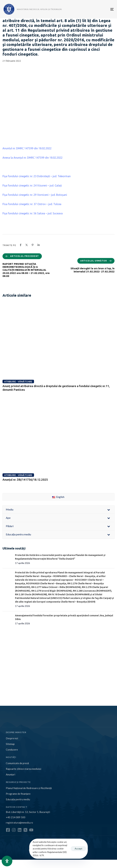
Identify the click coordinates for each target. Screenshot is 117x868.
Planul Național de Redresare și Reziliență (29, 788)
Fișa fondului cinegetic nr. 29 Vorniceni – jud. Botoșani (35, 195)
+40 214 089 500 (16, 817)
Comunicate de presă (17, 763)
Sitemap (10, 744)
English (58, 497)
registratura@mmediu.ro (19, 823)
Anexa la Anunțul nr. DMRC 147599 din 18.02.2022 (32, 158)
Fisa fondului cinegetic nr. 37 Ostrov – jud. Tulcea (32, 204)
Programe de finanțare (18, 794)
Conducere (12, 750)
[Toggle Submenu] (109, 510)
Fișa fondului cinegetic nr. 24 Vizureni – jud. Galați (32, 185)
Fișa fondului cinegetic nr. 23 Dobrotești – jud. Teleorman (37, 176)
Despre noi (12, 738)
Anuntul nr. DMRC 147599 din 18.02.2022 (27, 148)
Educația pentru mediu (18, 799)
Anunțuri (10, 774)
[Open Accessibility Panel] (7, 861)
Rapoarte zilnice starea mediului (23, 769)
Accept (78, 849)
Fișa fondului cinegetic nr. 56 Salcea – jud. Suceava (33, 213)
